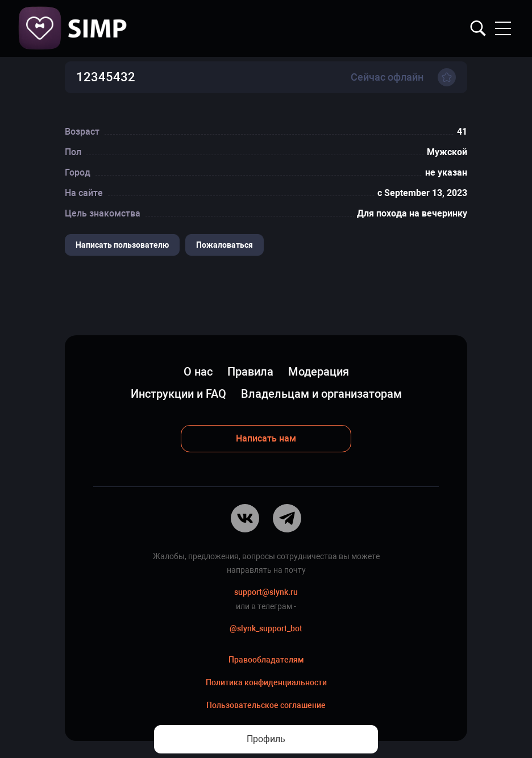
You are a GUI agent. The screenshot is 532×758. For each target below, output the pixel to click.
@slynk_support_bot (266, 628)
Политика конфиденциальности (266, 682)
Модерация (319, 372)
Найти (478, 28)
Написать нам (266, 438)
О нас (198, 372)
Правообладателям (266, 660)
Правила (250, 372)
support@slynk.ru (266, 592)
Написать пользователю (122, 245)
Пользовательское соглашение (266, 705)
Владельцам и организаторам (321, 394)
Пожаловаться (225, 245)
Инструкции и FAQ (178, 394)
